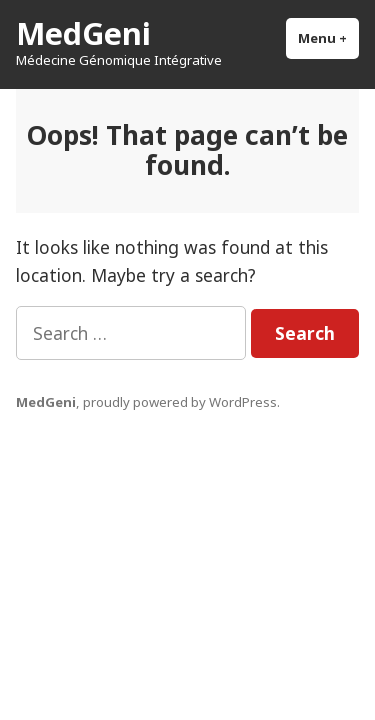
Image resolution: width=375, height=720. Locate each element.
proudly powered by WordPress (180, 402)
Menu (328, 37)
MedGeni (83, 33)
